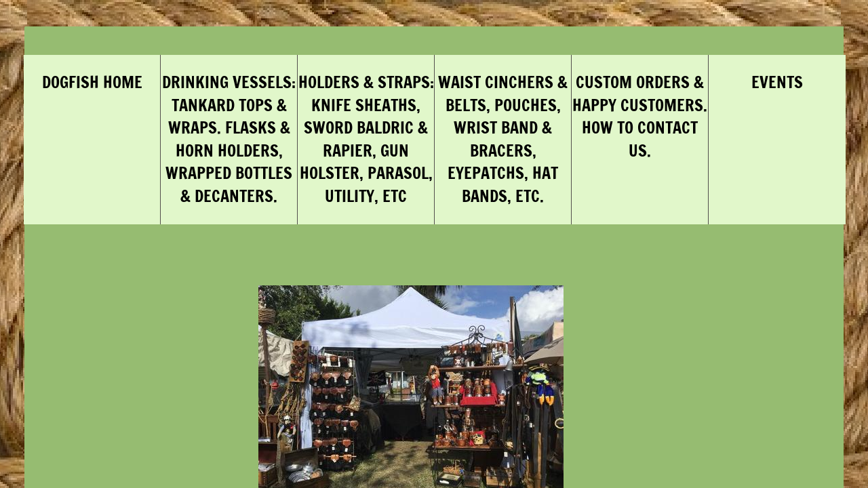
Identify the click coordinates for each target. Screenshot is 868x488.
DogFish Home (92, 82)
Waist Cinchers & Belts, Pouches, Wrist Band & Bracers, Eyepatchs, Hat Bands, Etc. (503, 139)
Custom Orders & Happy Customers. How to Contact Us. (640, 116)
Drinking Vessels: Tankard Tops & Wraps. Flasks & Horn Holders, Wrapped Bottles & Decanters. (229, 139)
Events (777, 82)
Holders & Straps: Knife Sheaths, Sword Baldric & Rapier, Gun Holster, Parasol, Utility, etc (366, 139)
